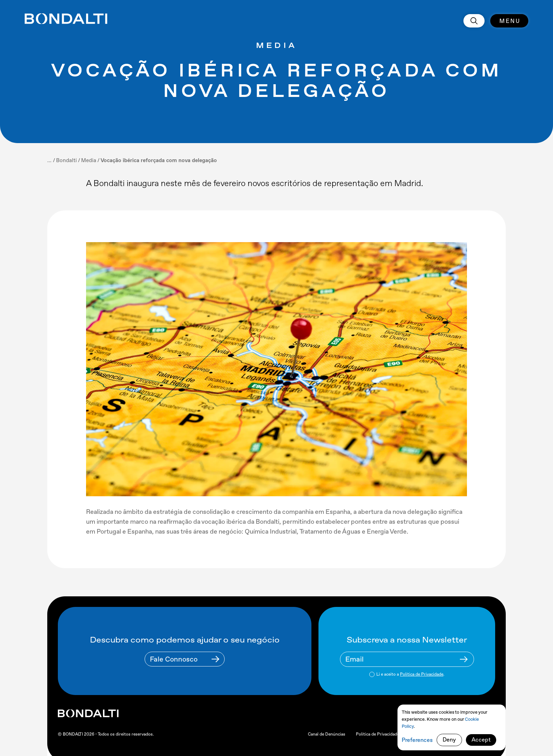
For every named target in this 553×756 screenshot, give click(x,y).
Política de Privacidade (422, 674)
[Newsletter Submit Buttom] (464, 659)
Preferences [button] (417, 740)
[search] (474, 21)
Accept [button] (481, 740)
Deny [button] (449, 740)
